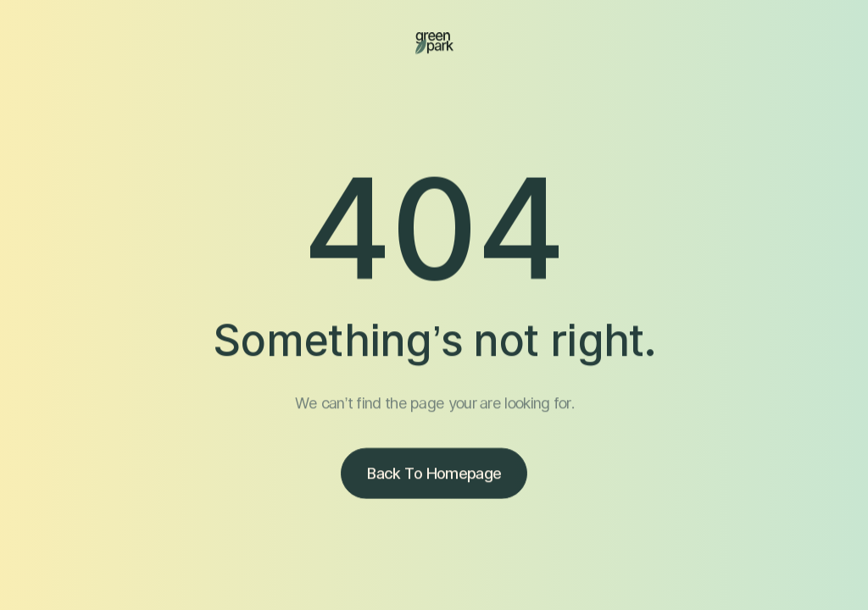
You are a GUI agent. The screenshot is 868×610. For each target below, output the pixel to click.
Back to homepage (434, 475)
